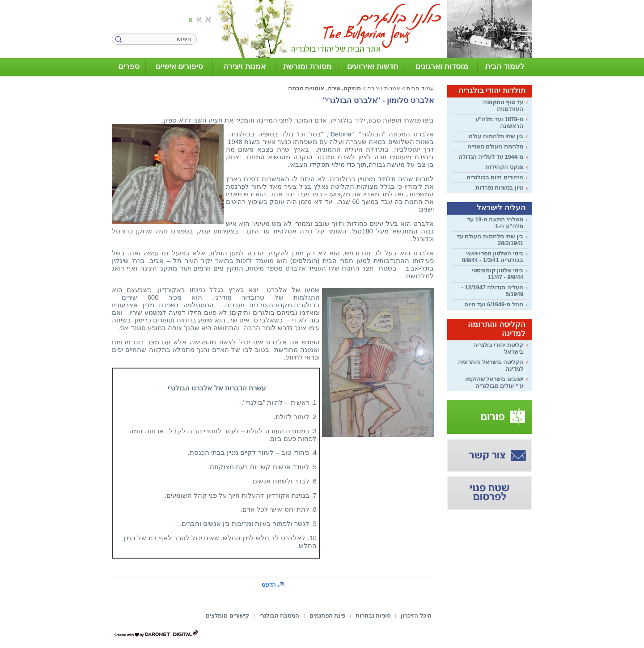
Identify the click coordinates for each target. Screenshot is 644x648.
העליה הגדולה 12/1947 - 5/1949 (492, 291)
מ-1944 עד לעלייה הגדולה (491, 157)
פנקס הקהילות (504, 167)
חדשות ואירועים (373, 66)
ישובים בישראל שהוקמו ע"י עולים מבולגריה (494, 382)
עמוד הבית (420, 88)
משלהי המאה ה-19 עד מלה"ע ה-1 (495, 223)
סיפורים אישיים (180, 66)
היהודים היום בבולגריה (495, 177)
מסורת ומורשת (307, 66)
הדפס (269, 585)
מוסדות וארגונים (442, 66)
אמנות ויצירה (244, 66)
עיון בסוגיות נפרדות (499, 188)
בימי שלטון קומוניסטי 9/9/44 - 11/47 (498, 274)
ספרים (129, 66)
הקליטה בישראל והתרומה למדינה (491, 365)
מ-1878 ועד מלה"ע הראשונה (499, 123)
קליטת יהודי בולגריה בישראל (498, 348)
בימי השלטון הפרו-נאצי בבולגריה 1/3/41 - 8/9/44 (493, 257)
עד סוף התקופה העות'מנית (503, 106)
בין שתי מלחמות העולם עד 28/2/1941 (490, 240)
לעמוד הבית (505, 66)
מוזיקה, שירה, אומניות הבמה (324, 88)
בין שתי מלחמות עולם (496, 136)
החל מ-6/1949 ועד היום (494, 304)
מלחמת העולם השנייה (495, 146)
